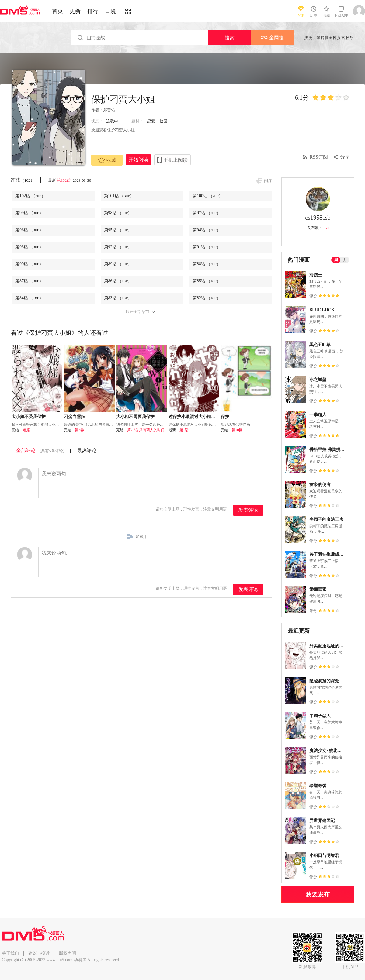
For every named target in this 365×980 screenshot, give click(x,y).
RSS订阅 (319, 157)
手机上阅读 (176, 160)
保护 (225, 417)
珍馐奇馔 (318, 786)
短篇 (26, 430)
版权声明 (68, 953)
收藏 (107, 160)
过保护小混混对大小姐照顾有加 (198, 417)
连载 (23, 180)
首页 (57, 11)
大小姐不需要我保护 (135, 417)
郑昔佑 (109, 110)
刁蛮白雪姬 (75, 417)
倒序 (268, 181)
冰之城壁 (318, 380)
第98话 (118, 213)
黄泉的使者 (320, 485)
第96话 (29, 230)
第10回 (237, 430)
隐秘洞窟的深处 (324, 681)
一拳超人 (318, 415)
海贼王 (316, 275)
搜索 (230, 38)
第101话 (119, 196)
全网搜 (272, 38)
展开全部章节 (137, 312)
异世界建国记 (322, 821)
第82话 (207, 298)
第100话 (208, 196)
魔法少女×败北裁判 (328, 751)
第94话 (207, 230)
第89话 (118, 264)
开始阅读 (138, 160)
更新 (75, 11)
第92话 (118, 247)
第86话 (118, 281)
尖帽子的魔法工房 (326, 519)
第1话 (184, 430)
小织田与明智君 (324, 856)
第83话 (118, 298)
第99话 (29, 213)
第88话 (207, 264)
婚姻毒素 (318, 589)
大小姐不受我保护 (29, 417)
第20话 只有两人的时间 (146, 430)
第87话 (29, 281)
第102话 (64, 180)
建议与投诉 (39, 953)
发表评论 (248, 510)
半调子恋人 (320, 716)
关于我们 (10, 953)
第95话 (118, 230)
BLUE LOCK (322, 310)
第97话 (207, 213)
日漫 (110, 11)
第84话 (29, 298)
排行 (93, 11)
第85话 (207, 281)
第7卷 (79, 430)
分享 (345, 157)
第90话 (29, 264)
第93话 (29, 247)
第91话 (207, 247)
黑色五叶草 (320, 345)
